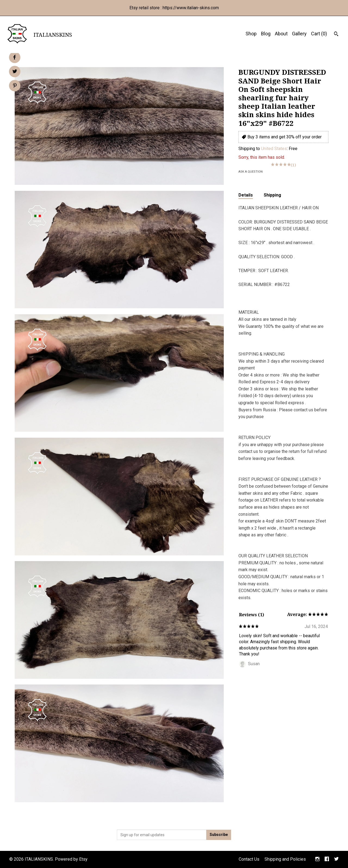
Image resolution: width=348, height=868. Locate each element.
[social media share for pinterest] (15, 86)
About (281, 34)
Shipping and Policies (285, 859)
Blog (266, 34)
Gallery (299, 34)
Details (246, 195)
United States (274, 149)
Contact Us (249, 859)
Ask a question (251, 172)
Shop (251, 34)
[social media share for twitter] (15, 72)
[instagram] (317, 859)
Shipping (272, 195)
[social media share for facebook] (14, 57)
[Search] (336, 35)
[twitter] (336, 859)
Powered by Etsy (71, 859)
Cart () (319, 34)
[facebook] (327, 859)
